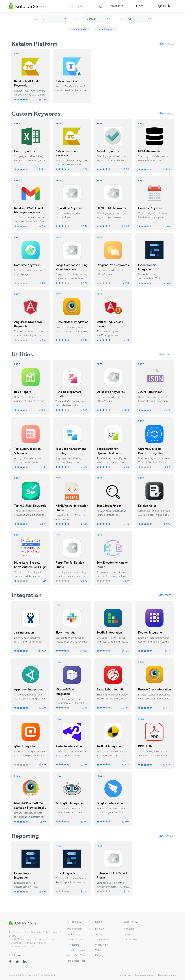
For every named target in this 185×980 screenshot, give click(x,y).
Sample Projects (104, 940)
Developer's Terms (167, 975)
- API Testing (73, 945)
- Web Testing (74, 934)
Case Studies (131, 940)
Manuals (100, 929)
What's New (101, 945)
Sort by (78, 19)
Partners (128, 934)
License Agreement (145, 975)
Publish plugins (106, 29)
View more (166, 44)
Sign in (163, 6)
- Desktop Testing (76, 950)
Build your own (79, 29)
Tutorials (100, 934)
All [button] (45, 19)
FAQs (98, 955)
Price (120, 19)
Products (116, 6)
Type (35, 19)
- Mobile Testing (75, 940)
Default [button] (91, 19)
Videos (99, 950)
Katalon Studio (74, 929)
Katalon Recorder (76, 961)
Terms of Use (125, 975)
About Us (129, 929)
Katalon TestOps (75, 955)
